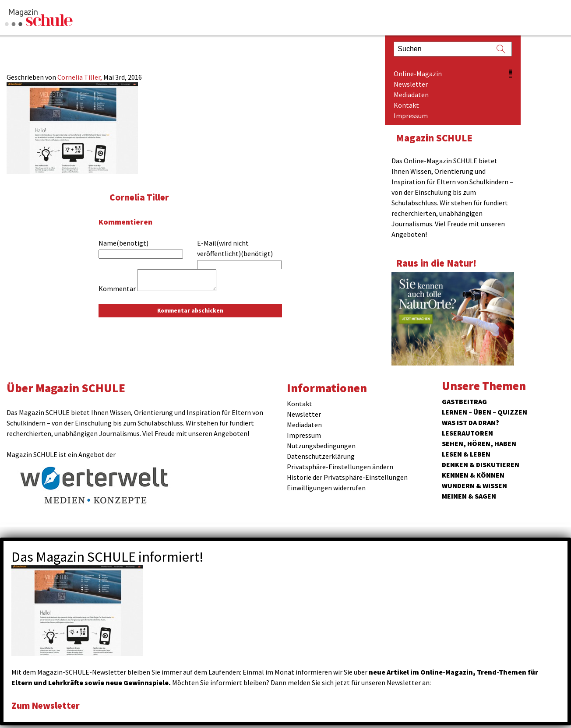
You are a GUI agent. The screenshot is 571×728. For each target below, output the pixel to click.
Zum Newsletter (48, 705)
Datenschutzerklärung (321, 456)
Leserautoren (467, 433)
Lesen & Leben (466, 454)
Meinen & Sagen (469, 496)
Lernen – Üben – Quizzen (485, 412)
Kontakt (406, 105)
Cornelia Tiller (141, 197)
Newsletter (411, 84)
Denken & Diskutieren (481, 464)
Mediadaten (411, 95)
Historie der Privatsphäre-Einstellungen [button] (347, 477)
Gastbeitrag (464, 401)
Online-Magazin (418, 74)
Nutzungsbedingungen (321, 446)
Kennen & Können (473, 475)
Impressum (411, 116)
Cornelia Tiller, (80, 77)
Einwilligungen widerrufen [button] (326, 488)
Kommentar (117, 288)
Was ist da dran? (471, 422)
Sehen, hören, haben (479, 443)
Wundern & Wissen (474, 485)
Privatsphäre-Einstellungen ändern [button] (340, 467)
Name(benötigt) (123, 243)
